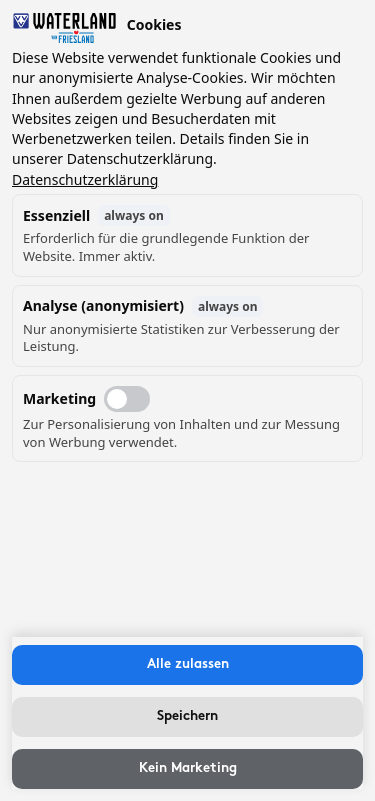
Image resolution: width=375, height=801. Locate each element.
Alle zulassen (188, 664)
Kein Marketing (188, 768)
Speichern (187, 716)
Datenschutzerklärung (85, 179)
